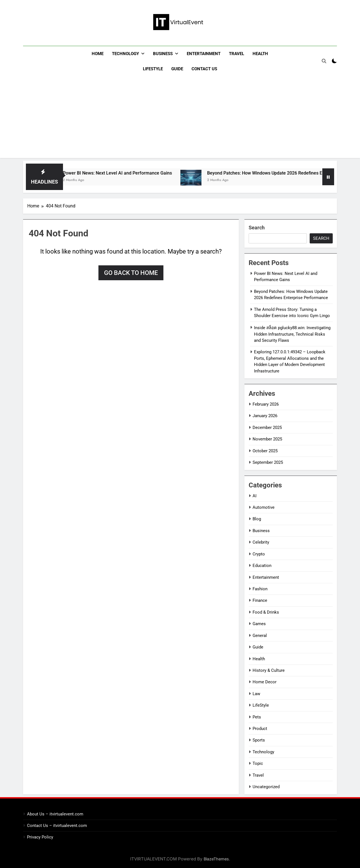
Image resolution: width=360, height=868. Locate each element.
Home (98, 54)
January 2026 (265, 416)
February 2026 (266, 404)
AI (255, 496)
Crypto (259, 554)
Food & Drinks (266, 612)
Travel (237, 54)
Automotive (264, 507)
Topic (258, 763)
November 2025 (267, 439)
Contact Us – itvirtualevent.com (57, 826)
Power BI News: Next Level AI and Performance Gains (125, 173)
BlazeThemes (216, 859)
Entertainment (204, 54)
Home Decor (265, 682)
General (260, 636)
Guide (177, 69)
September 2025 (268, 462)
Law (256, 694)
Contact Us (204, 69)
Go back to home (131, 273)
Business (163, 54)
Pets (257, 717)
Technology (125, 54)
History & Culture (269, 670)
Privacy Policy (40, 837)
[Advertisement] (180, 119)
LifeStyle (153, 69)
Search (257, 228)
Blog (257, 519)
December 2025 (267, 428)
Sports (259, 740)
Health (260, 54)
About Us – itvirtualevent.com (55, 814)
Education (262, 566)
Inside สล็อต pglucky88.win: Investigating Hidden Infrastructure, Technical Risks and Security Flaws (292, 334)
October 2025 (265, 451)
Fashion (260, 589)
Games (259, 624)
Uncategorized (266, 787)
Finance (260, 600)
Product (260, 729)
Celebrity (261, 542)
